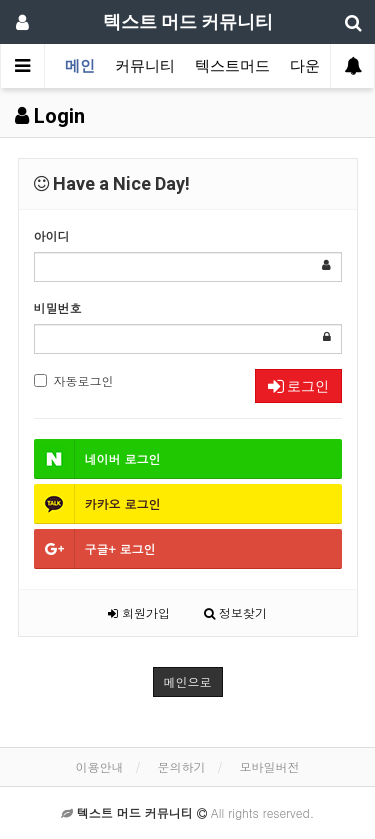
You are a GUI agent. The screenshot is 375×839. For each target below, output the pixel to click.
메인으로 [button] (188, 681)
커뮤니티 (145, 66)
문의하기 (182, 766)
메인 (80, 66)
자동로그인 (74, 380)
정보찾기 (235, 612)
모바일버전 (270, 766)
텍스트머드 (232, 66)
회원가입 (139, 612)
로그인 (298, 386)
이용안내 (99, 766)
